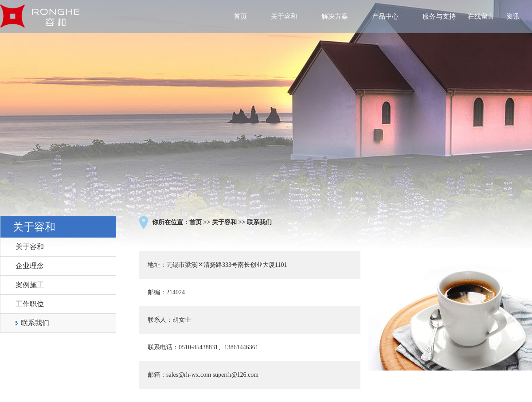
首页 (240, 16)
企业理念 (30, 266)
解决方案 (335, 16)
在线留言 (481, 16)
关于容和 (284, 16)
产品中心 (385, 16)
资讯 (513, 16)
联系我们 (35, 323)
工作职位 (30, 304)
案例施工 (30, 285)
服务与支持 (439, 16)
